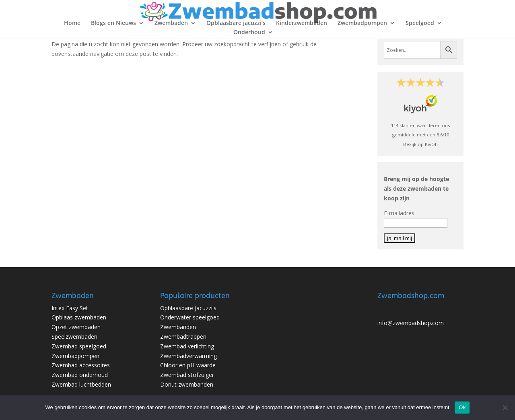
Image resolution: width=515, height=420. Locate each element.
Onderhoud (249, 33)
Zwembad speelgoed (79, 346)
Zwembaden (171, 23)
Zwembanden (178, 327)
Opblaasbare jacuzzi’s (236, 23)
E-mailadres (399, 213)
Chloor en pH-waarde (188, 365)
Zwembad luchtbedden (81, 384)
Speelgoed (420, 23)
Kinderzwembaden (302, 23)
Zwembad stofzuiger (187, 375)
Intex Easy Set (70, 308)
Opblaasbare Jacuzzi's (188, 308)
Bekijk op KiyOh (420, 144)
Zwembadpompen (362, 23)
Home (72, 23)
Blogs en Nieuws (113, 23)
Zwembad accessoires (81, 365)
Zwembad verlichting (187, 346)
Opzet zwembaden (76, 327)
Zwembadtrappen (183, 337)
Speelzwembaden (74, 337)
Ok (462, 407)
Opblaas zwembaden (79, 317)
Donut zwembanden (187, 384)
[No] (505, 408)
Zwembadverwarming (188, 356)
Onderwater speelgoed (190, 317)
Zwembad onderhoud (80, 375)
